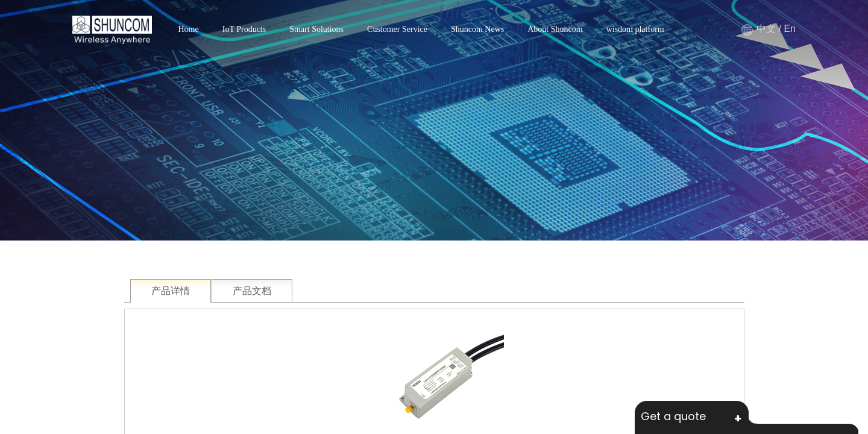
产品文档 (252, 291)
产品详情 (171, 291)
